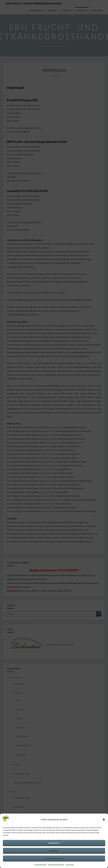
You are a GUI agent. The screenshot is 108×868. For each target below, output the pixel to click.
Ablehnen (54, 851)
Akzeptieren (54, 843)
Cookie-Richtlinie (40, 864)
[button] (104, 820)
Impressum (70, 864)
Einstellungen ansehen (54, 858)
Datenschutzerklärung (56, 864)
